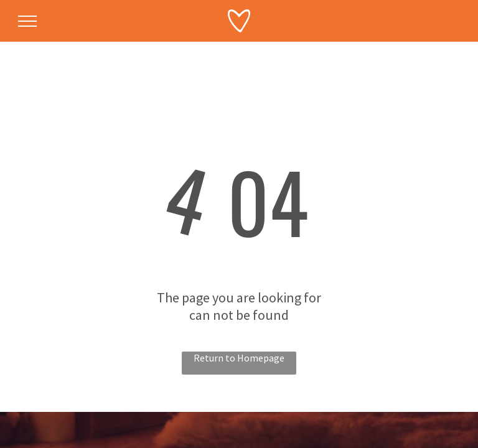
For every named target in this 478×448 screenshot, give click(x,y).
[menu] (27, 21)
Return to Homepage (239, 358)
